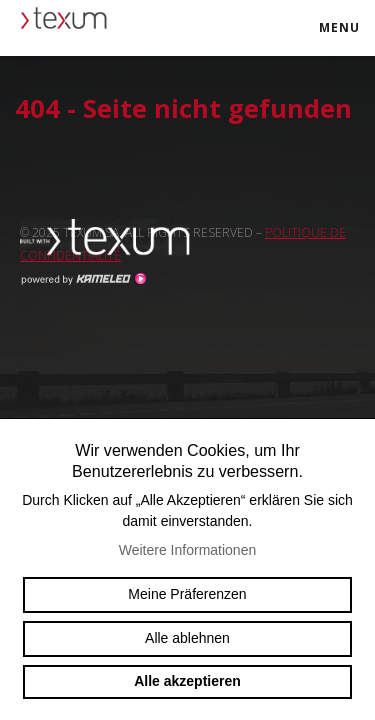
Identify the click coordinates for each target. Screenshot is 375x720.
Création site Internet (83, 279)
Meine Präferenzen (187, 594)
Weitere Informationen (187, 550)
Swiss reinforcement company (115, 238)
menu (346, 36)
